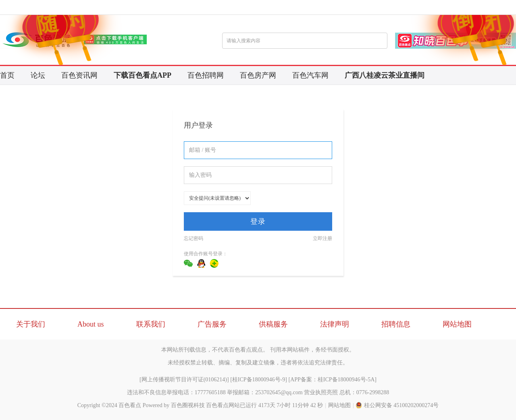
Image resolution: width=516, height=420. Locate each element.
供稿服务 (273, 324)
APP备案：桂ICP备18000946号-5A (332, 380)
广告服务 (212, 324)
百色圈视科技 (188, 405)
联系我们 (151, 324)
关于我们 (31, 324)
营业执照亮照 (321, 392)
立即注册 (322, 238)
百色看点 (130, 405)
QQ (201, 263)
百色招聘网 (206, 75)
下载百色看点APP (143, 75)
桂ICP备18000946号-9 (259, 380)
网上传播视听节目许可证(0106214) (184, 380)
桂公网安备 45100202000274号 (397, 405)
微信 (188, 263)
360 (214, 263)
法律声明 (335, 324)
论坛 (38, 75)
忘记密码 (193, 238)
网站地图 (457, 324)
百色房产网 (258, 75)
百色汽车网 (310, 75)
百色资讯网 (79, 75)
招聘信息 (396, 324)
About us (91, 324)
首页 (7, 75)
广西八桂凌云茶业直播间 (385, 75)
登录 (258, 221)
